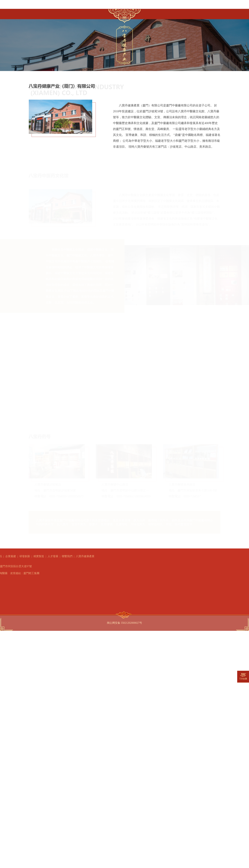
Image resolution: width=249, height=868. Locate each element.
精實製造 (163, 14)
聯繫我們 (192, 13)
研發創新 (149, 14)
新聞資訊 (83, 13)
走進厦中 (47, 14)
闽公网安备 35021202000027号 (125, 621)
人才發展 (177, 13)
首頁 (32, 14)
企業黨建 (101, 12)
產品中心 (65, 13)
